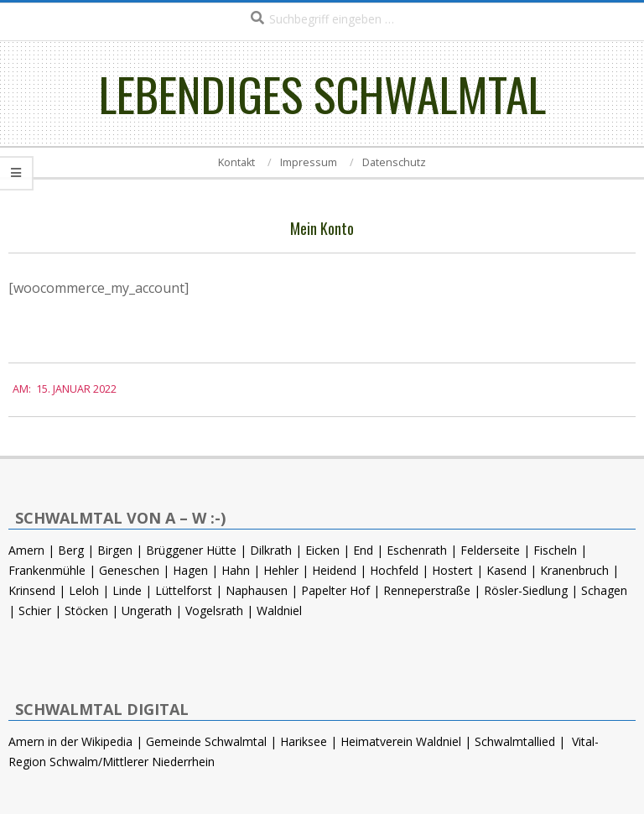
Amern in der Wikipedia (70, 741)
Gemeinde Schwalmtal (206, 741)
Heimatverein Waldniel (401, 741)
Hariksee (304, 741)
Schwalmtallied (515, 741)
